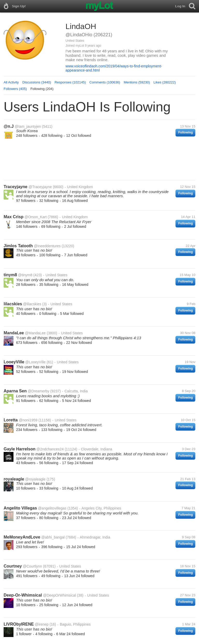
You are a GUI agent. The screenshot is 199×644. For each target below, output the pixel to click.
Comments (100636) (105, 82)
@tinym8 (25, 275)
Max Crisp (13, 217)
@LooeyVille (36, 362)
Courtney (13, 566)
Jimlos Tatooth (18, 246)
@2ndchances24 (50, 449)
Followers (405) (15, 89)
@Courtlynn (32, 566)
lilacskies (13, 304)
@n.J (9, 126)
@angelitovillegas (52, 508)
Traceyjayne (16, 187)
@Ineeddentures (47, 246)
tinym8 (10, 275)
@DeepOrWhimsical (59, 595)
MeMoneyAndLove (22, 537)
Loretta (11, 420)
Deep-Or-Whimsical (23, 595)
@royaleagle (35, 479)
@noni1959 (28, 420)
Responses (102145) (70, 82)
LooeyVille (14, 362)
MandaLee (14, 333)
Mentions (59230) (137, 82)
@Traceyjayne (40, 187)
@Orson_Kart (35, 217)
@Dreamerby (38, 391)
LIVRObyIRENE (19, 624)
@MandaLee (35, 333)
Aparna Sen (15, 391)
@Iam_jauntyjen (28, 126)
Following (186, 132)
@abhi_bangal (53, 537)
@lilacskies (32, 304)
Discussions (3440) (37, 82)
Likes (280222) (165, 82)
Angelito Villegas (20, 508)
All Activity (11, 82)
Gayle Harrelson (20, 449)
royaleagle (14, 479)
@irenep (42, 624)
